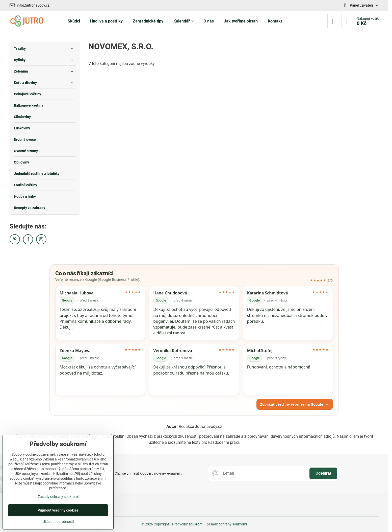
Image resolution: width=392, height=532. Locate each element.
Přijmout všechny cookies (58, 510)
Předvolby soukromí (188, 524)
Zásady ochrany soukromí (227, 524)
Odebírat (323, 473)
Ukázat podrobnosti (58, 522)
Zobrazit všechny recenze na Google (295, 404)
